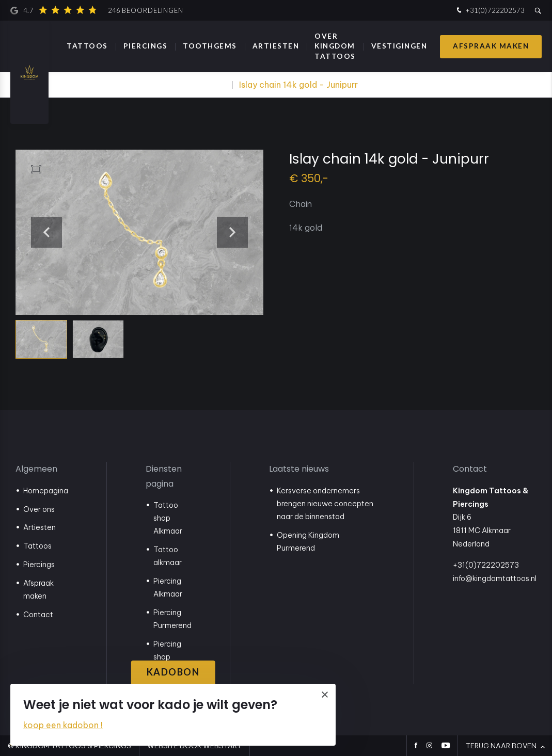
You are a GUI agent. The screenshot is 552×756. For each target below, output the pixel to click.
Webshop (209, 85)
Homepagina (46, 491)
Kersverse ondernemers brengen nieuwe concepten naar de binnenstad (325, 504)
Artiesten (276, 46)
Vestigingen (399, 46)
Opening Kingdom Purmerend (308, 542)
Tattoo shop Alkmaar (168, 518)
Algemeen (36, 469)
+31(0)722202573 (490, 11)
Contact (38, 615)
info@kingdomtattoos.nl (495, 578)
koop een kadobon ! (63, 725)
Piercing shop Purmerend (172, 657)
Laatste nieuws (299, 469)
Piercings (146, 46)
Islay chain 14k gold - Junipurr (298, 85)
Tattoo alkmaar (168, 556)
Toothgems (210, 46)
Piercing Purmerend (172, 619)
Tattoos (87, 46)
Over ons (39, 509)
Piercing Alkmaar (168, 588)
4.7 (97, 10)
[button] (232, 232)
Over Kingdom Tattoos (335, 46)
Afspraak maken (491, 46)
